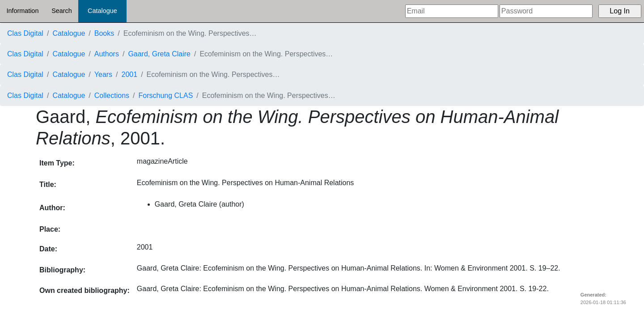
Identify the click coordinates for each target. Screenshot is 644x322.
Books (104, 33)
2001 (130, 74)
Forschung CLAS (166, 95)
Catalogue (102, 11)
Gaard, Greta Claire (159, 54)
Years (103, 74)
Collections (112, 95)
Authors (107, 54)
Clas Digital (25, 33)
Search (62, 11)
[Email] (452, 11)
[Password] (546, 11)
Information (22, 11)
